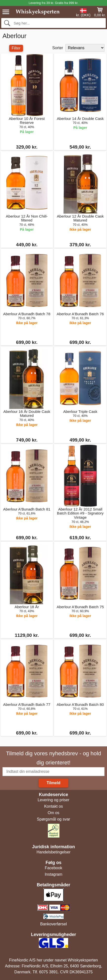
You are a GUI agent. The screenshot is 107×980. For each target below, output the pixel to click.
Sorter (58, 48)
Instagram (53, 874)
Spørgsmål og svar (53, 819)
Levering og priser (53, 800)
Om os (53, 813)
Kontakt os (53, 806)
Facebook (53, 868)
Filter (16, 48)
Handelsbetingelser (54, 852)
